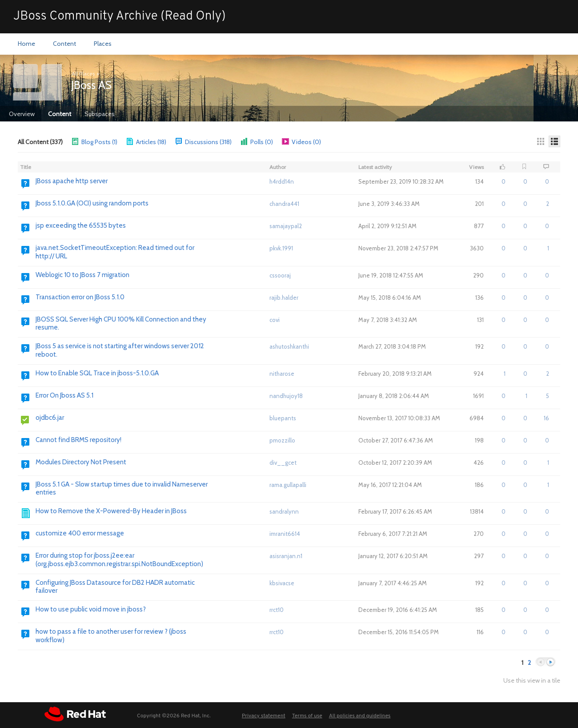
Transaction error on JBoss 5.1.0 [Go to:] (80, 297)
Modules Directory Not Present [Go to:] (81, 462)
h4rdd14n (282, 181)
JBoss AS (91, 85)
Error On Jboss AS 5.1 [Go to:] (64, 395)
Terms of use (307, 716)
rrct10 (277, 610)
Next (550, 662)
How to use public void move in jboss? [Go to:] (91, 609)
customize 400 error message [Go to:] (80, 533)
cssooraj (280, 275)
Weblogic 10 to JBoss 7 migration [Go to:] (82, 275)
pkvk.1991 (281, 248)
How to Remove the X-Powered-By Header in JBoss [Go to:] (111, 511)
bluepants (283, 418)
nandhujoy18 (286, 396)
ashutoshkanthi (289, 346)
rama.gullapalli (288, 485)
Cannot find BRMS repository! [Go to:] (78, 440)
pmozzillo (282, 440)
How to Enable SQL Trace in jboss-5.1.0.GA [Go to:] (97, 373)
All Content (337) (40, 142)
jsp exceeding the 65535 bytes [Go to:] (81, 225)
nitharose (282, 374)
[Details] (554, 141)
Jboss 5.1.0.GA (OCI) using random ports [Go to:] (92, 203)
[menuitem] (26, 44)
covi (275, 320)
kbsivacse (282, 583)
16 (546, 418)
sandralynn (284, 511)
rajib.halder (284, 298)
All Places (83, 74)
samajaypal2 (286, 226)
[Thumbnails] (541, 141)
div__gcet (283, 463)
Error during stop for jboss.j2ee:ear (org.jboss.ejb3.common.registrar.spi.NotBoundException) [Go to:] (119, 560)
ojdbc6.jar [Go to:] (50, 418)
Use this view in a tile (532, 681)
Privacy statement (264, 716)
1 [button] (505, 374)
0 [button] (504, 181)
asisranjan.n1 (286, 556)
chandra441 (284, 204)
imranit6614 (285, 534)
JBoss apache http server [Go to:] (72, 181)
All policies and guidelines (360, 716)
